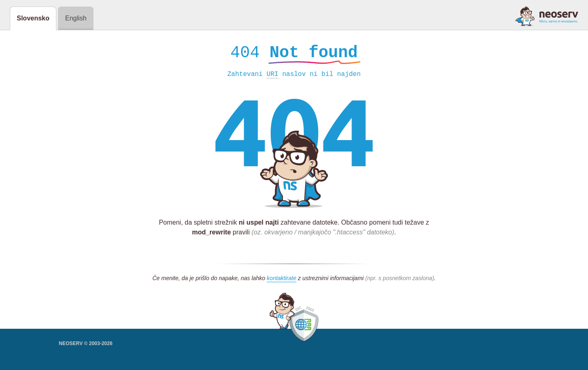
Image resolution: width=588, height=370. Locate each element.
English (76, 18)
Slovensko (33, 18)
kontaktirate (281, 280)
